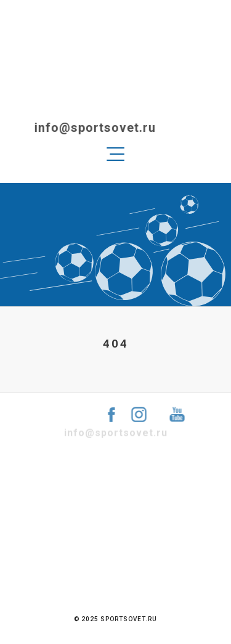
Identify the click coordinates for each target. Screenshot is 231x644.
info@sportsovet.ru (88, 128)
